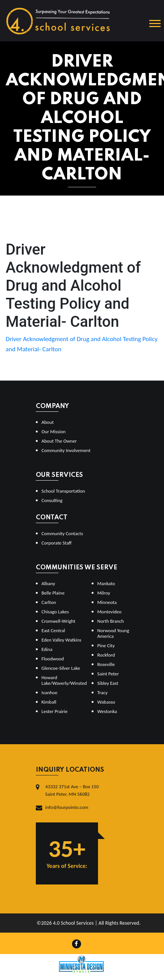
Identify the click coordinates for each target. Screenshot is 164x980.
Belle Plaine (53, 593)
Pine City (106, 645)
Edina (47, 649)
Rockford (106, 655)
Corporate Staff (57, 543)
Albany (48, 583)
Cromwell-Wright (58, 621)
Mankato (106, 583)
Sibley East (108, 683)
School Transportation (63, 491)
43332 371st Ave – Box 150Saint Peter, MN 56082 (72, 790)
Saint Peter (108, 674)
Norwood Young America (113, 633)
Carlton (49, 602)
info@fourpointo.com (67, 807)
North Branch (111, 621)
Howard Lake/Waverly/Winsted (64, 680)
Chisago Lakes (55, 612)
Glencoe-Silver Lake (61, 668)
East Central (53, 630)
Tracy (102, 693)
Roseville (106, 664)
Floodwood (53, 659)
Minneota (107, 602)
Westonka (107, 711)
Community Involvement (66, 450)
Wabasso (106, 702)
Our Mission (54, 432)
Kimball (49, 702)
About (48, 422)
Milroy (104, 593)
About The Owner (59, 441)
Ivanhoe (49, 693)
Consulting (52, 500)
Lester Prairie (54, 711)
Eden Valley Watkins (61, 640)
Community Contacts (62, 533)
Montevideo (109, 612)
